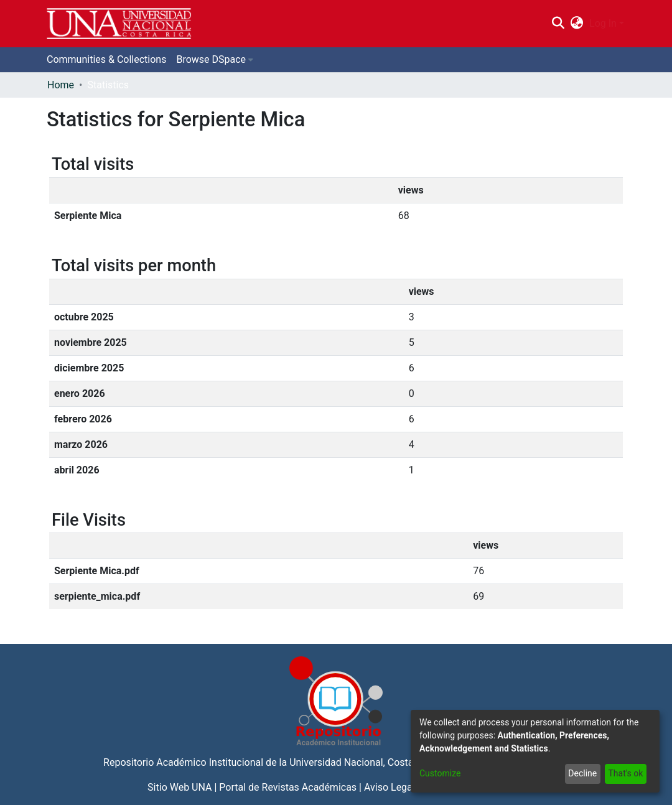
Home (61, 85)
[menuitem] (577, 24)
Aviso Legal (390, 787)
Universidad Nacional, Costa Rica (362, 762)
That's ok (625, 773)
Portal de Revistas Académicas (288, 787)
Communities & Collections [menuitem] (106, 59)
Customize (440, 773)
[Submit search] (558, 24)
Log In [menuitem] (603, 23)
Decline (582, 773)
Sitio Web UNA (180, 787)
